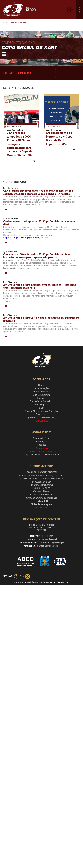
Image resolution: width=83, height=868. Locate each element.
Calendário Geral (41, 439)
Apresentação (41, 389)
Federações (42, 442)
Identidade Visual (41, 392)
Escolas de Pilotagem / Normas (42, 472)
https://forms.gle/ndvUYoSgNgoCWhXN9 (22, 238)
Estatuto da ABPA (41, 488)
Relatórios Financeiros (42, 485)
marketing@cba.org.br (48, 546)
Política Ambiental (41, 395)
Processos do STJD (41, 482)
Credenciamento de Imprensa (42, 498)
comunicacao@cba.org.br (52, 543)
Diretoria (42, 398)
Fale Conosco (42, 421)
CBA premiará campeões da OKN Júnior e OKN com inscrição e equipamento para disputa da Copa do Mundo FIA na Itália (20, 144)
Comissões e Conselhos (41, 402)
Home (5, 23)
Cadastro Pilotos (41, 492)
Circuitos (42, 445)
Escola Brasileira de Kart (41, 495)
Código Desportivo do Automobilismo (41, 455)
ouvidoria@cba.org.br (48, 540)
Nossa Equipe (42, 405)
